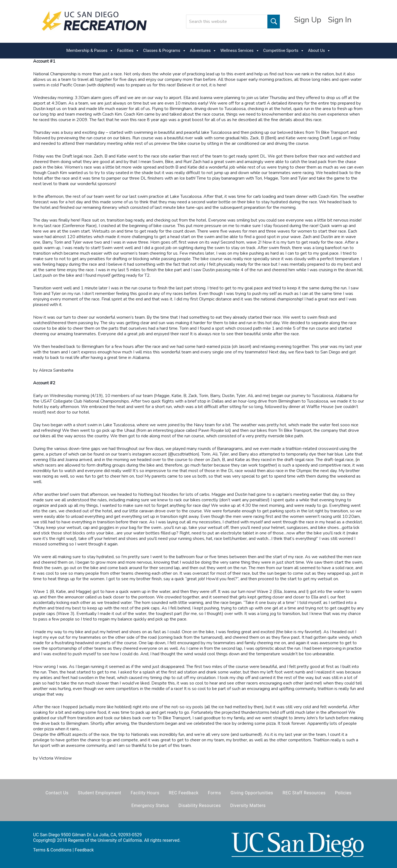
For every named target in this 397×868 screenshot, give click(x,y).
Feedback (84, 850)
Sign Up (308, 20)
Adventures (203, 51)
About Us (319, 51)
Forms (214, 793)
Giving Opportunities (252, 793)
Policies (343, 793)
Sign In (340, 20)
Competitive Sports (284, 51)
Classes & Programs (165, 51)
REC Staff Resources (304, 793)
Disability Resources (200, 806)
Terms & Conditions (52, 850)
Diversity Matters (248, 806)
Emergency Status (150, 806)
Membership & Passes (90, 51)
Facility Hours (145, 793)
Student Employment (100, 793)
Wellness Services (240, 51)
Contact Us (57, 793)
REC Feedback (184, 793)
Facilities (128, 51)
